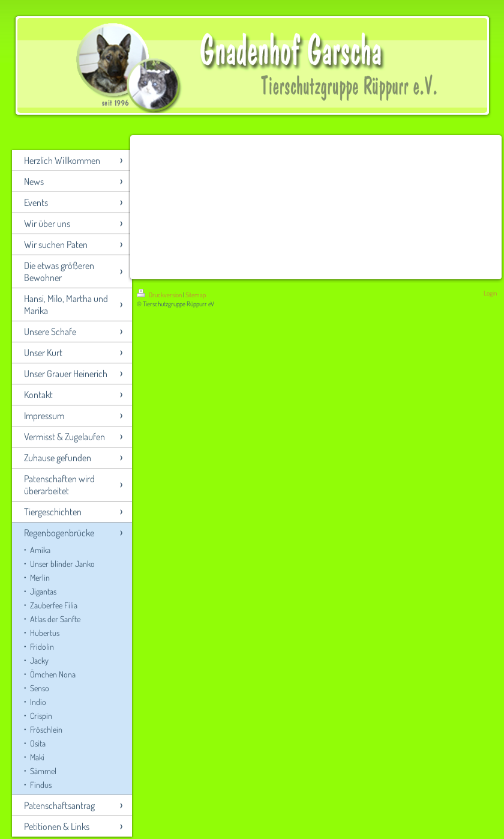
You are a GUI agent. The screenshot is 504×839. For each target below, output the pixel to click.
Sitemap (196, 295)
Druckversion (160, 295)
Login (490, 293)
